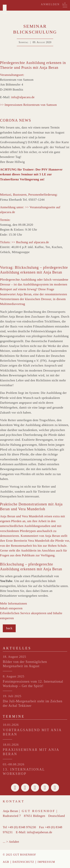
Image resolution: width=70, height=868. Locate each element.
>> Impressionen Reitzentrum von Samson (28, 105)
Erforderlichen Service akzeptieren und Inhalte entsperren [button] (31, 616)
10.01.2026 (11, 725)
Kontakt (14, 801)
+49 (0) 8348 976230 (22, 827)
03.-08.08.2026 (14, 764)
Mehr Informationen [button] (13, 603)
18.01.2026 (11, 745)
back (9, 628)
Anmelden (50, 4)
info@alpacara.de (23, 97)
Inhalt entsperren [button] (11, 608)
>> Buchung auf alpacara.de (30, 242)
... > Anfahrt (11, 842)
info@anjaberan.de (39, 832)
